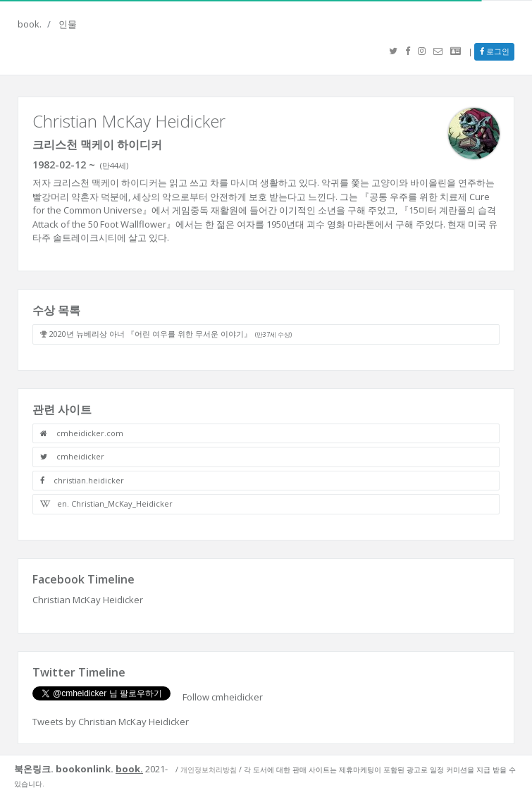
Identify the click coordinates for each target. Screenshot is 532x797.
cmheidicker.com (82, 433)
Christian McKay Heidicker (88, 600)
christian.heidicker (82, 480)
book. (30, 24)
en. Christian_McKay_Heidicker (106, 503)
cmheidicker (72, 456)
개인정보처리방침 (209, 770)
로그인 (495, 51)
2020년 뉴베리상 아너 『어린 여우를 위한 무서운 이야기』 (171, 334)
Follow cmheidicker (223, 697)
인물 (68, 24)
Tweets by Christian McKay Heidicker (111, 722)
